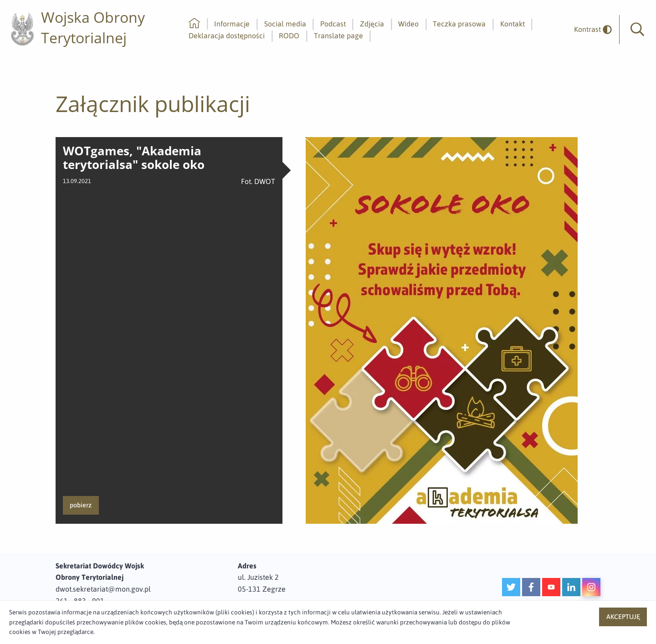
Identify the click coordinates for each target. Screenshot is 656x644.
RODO (289, 36)
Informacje (232, 24)
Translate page (338, 36)
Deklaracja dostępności (227, 36)
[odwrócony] (589, 29)
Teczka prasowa (459, 24)
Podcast (333, 24)
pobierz (81, 505)
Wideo (408, 24)
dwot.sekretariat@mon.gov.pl (103, 589)
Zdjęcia (372, 24)
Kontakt (512, 24)
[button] (637, 30)
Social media (285, 24)
